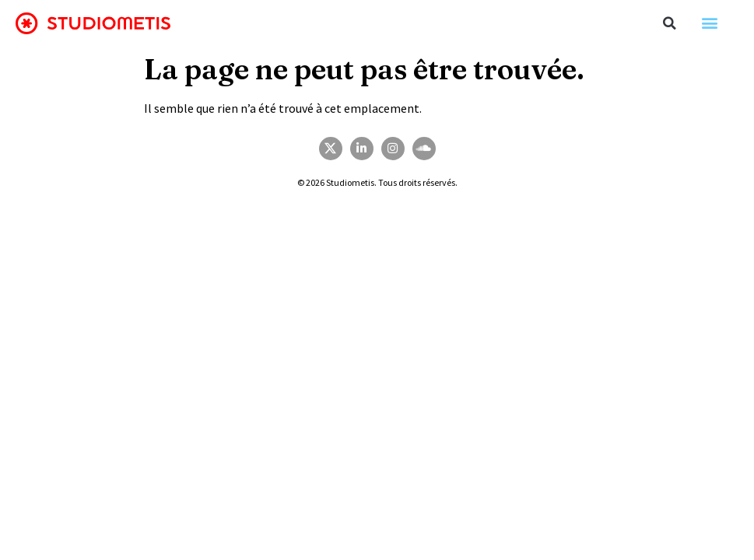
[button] (670, 23)
